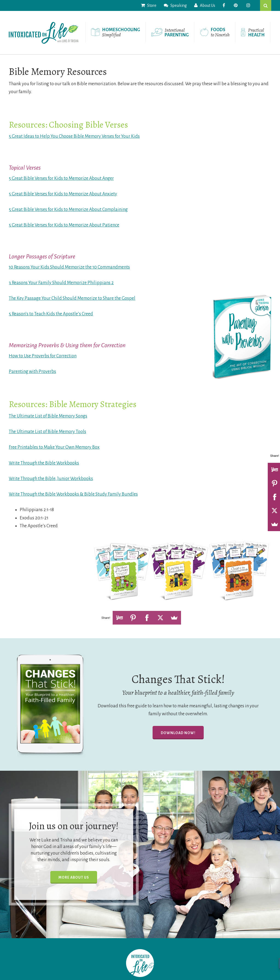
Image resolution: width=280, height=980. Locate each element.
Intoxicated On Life (44, 33)
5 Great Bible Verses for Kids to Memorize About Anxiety (63, 194)
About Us (205, 5)
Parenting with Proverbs (32, 372)
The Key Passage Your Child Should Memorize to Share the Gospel (72, 298)
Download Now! (178, 733)
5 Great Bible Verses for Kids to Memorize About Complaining (68, 210)
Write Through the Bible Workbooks (44, 463)
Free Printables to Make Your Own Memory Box (54, 447)
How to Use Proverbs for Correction (43, 356)
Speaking (175, 5)
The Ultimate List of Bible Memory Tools (47, 432)
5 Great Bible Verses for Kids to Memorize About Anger (61, 178)
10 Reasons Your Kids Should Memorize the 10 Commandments (69, 267)
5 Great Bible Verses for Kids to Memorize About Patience (64, 225)
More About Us (74, 878)
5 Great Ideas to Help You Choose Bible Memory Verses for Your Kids (74, 136)
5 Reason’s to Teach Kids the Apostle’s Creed (51, 314)
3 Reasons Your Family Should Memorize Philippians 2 (61, 283)
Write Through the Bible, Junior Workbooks (51, 479)
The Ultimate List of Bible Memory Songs (48, 416)
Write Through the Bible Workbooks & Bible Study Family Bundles (73, 494)
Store (149, 5)
